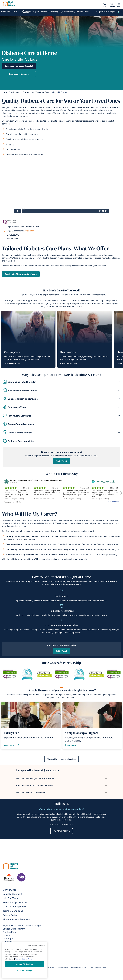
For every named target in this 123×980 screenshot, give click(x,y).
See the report (13, 237)
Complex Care (42, 91)
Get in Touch (61, 497)
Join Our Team (10, 949)
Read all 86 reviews (113, 537)
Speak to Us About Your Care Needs (21, 273)
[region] (24, 960)
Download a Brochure (19, 73)
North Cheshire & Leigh (13, 91)
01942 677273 (62, 903)
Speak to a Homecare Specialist (19, 65)
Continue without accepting (36, 946)
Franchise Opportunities (15, 953)
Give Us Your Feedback (15, 958)
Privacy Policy (10, 966)
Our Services (28, 91)
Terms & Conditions (13, 962)
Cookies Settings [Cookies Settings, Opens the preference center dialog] (24, 971)
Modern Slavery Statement (16, 970)
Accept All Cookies (25, 964)
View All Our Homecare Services (61, 831)
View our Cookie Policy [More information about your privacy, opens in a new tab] (23, 959)
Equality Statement (12, 945)
